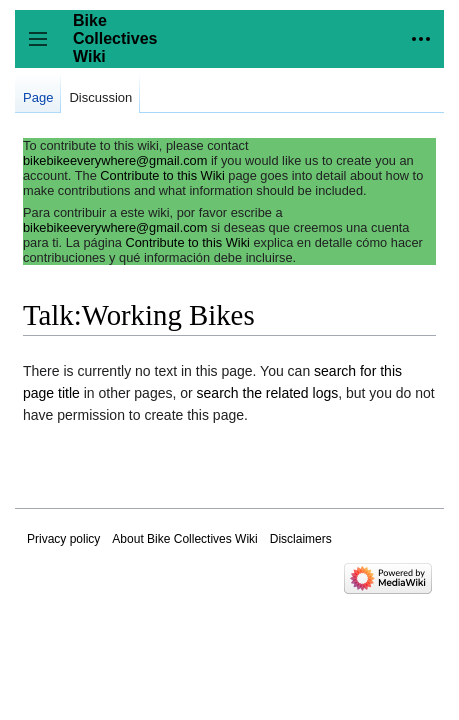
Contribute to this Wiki (162, 175)
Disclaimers (301, 539)
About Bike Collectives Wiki (184, 539)
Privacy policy (63, 539)
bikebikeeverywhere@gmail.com (115, 160)
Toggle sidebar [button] (44, 48)
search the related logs (268, 393)
